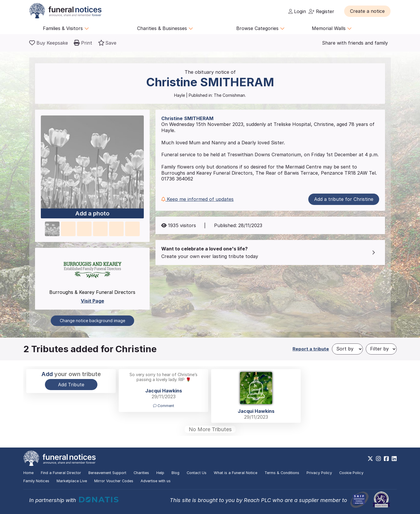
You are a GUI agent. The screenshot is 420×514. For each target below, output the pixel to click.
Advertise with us (156, 481)
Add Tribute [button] (71, 385)
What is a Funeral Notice (236, 473)
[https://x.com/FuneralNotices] (370, 459)
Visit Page (92, 301)
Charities (141, 473)
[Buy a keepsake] (49, 43)
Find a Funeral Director (61, 473)
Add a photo (92, 214)
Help (160, 473)
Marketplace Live (72, 481)
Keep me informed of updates (197, 199)
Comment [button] (164, 406)
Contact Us (197, 473)
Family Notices (36, 481)
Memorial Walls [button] (332, 28)
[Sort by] (347, 349)
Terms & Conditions (282, 473)
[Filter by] (381, 349)
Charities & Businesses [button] (165, 28)
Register (321, 11)
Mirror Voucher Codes (114, 481)
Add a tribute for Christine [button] (344, 199)
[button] (367, 11)
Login (297, 11)
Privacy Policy (319, 473)
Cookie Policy (351, 473)
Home (28, 473)
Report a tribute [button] (311, 349)
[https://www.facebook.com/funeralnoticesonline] (386, 459)
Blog (175, 473)
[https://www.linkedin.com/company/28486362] (394, 459)
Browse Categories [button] (260, 28)
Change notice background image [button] (92, 321)
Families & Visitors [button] (66, 28)
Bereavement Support (107, 473)
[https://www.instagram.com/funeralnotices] (378, 459)
